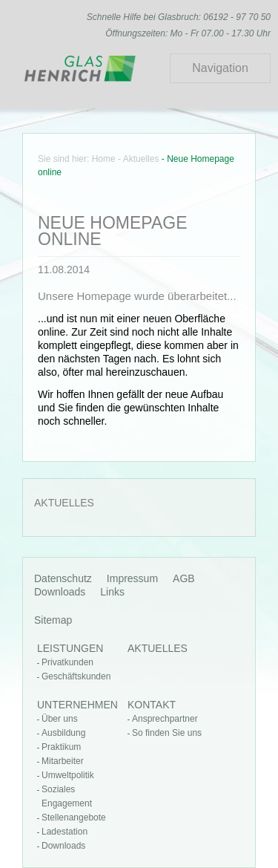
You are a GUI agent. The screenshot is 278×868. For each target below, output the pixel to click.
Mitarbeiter (63, 761)
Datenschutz (63, 578)
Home (104, 159)
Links (112, 592)
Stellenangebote (74, 818)
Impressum (132, 578)
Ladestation (64, 832)
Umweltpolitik (68, 775)
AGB (184, 578)
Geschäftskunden (76, 676)
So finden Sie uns (167, 733)
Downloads (60, 592)
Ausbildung (63, 733)
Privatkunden (67, 662)
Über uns (60, 719)
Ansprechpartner (165, 719)
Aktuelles (141, 159)
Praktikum (61, 747)
